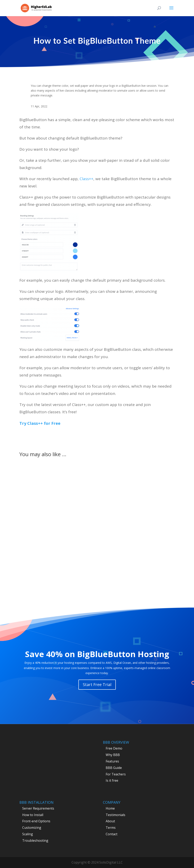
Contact (112, 834)
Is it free (112, 780)
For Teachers (116, 774)
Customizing (32, 828)
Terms (111, 828)
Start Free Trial (97, 685)
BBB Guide (114, 768)
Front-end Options (36, 821)
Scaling (28, 834)
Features (112, 761)
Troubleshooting (35, 841)
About (110, 821)
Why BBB (113, 755)
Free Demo (114, 748)
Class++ (86, 179)
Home (110, 808)
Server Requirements (38, 808)
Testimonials (115, 815)
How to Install (33, 815)
